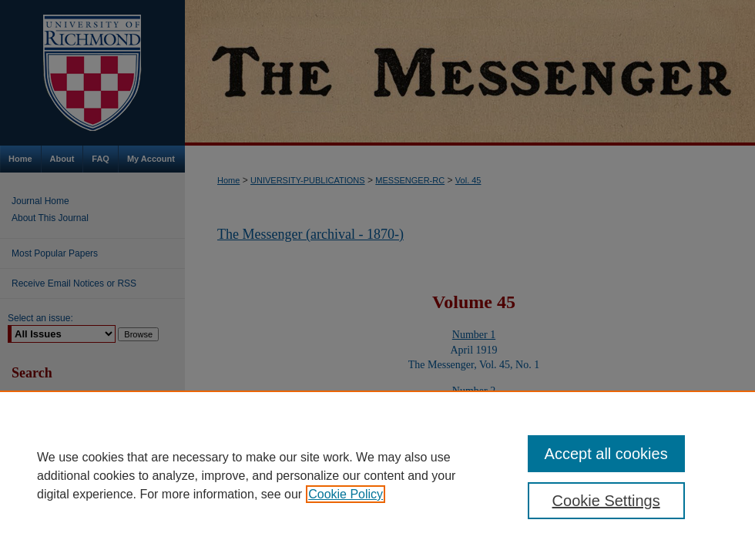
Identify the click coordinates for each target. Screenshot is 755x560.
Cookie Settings (606, 501)
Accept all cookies (606, 454)
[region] (377, 475)
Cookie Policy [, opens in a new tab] (346, 494)
